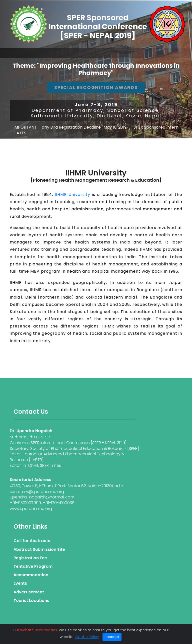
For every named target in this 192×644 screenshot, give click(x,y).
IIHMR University (72, 195)
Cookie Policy (87, 637)
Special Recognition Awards (96, 87)
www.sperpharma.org (31, 509)
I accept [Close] (112, 637)
